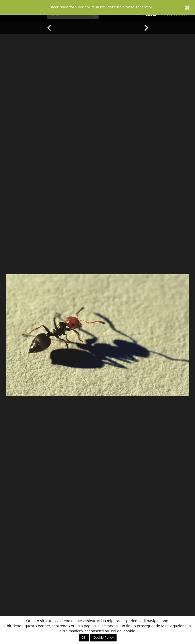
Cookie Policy (103, 638)
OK (84, 638)
